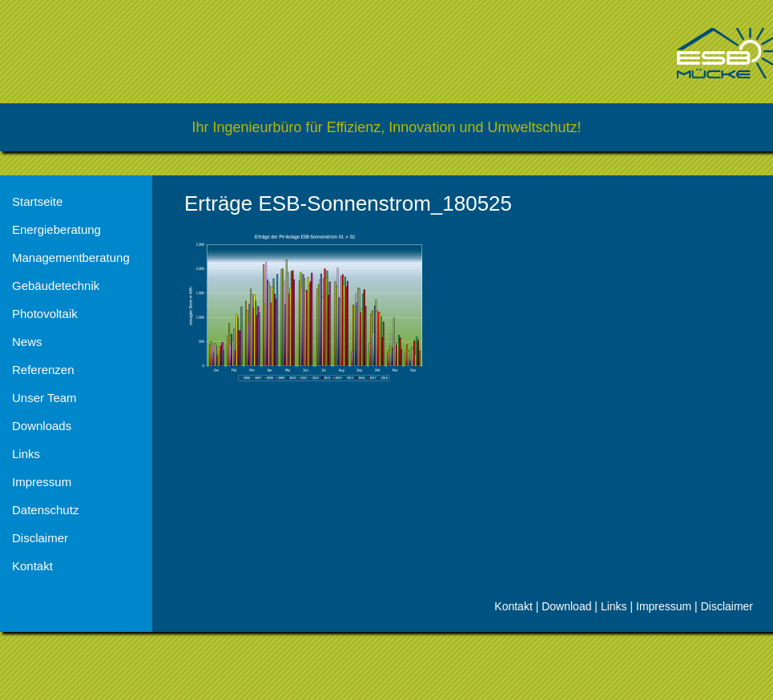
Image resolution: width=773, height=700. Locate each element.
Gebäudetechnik (56, 286)
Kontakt (32, 566)
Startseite (37, 201)
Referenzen (43, 370)
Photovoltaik (45, 314)
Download (566, 606)
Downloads (42, 426)
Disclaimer (40, 538)
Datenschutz (45, 510)
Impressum (42, 482)
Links (26, 454)
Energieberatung (56, 229)
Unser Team (44, 398)
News (27, 342)
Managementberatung (71, 257)
